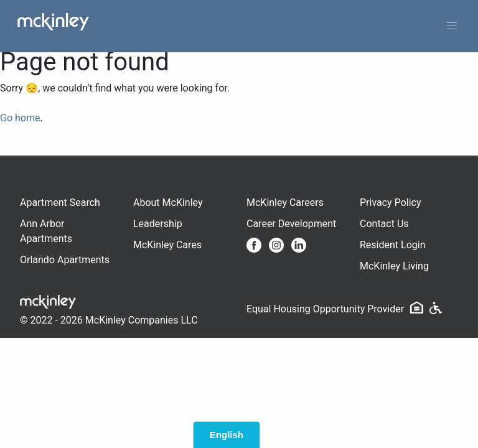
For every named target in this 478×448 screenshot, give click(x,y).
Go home (20, 118)
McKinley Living (394, 266)
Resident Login (393, 245)
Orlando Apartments (65, 260)
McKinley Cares (167, 245)
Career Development (291, 224)
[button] (452, 26)
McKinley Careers (285, 203)
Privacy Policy (391, 203)
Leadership (158, 224)
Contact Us (384, 224)
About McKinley (168, 203)
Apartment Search (60, 203)
